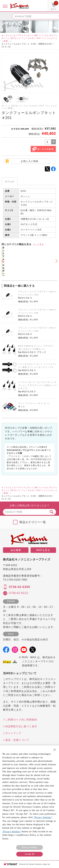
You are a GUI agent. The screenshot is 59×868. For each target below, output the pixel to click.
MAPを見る (43, 550)
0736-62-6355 (20, 587)
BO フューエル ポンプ (45, 35)
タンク (30, 35)
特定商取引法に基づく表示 (21, 726)
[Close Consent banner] (55, 750)
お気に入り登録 (29, 161)
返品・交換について (17, 740)
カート (55, 6)
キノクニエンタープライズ (14, 35)
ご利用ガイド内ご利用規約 (21, 720)
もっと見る (38, 244)
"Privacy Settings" (43, 817)
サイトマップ (13, 733)
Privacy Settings (30, 847)
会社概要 (16, 550)
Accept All (29, 854)
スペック (10, 182)
